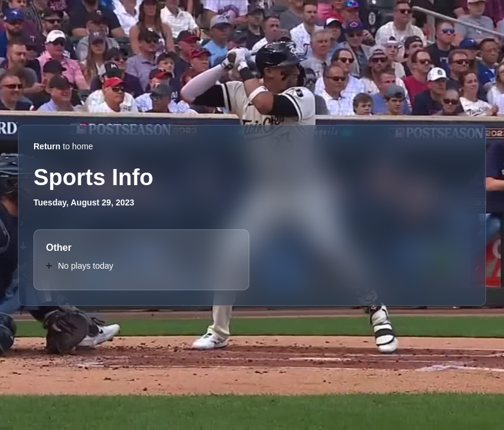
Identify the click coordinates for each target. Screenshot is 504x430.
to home (63, 146)
